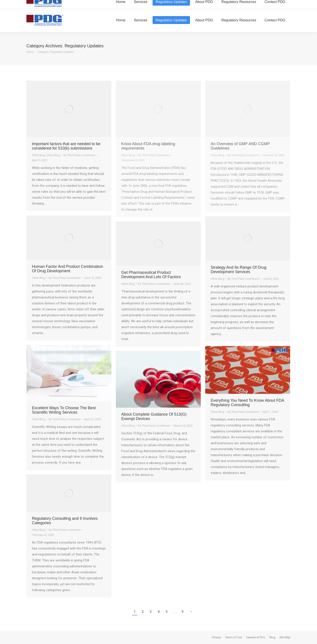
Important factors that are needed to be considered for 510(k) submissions (66, 146)
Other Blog (39, 155)
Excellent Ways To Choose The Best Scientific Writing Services (64, 410)
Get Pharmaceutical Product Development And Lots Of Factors (151, 275)
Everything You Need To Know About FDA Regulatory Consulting (247, 403)
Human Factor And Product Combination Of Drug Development (67, 269)
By (79, 155)
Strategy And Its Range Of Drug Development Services (239, 270)
